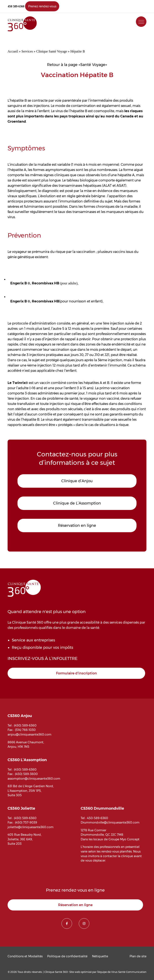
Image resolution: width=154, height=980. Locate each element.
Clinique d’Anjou (77, 481)
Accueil (13, 51)
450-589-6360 (98, 818)
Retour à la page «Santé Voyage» (77, 65)
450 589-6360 (16, 6)
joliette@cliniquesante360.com (31, 827)
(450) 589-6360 (25, 725)
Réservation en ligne (77, 525)
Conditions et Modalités (25, 956)
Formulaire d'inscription (76, 673)
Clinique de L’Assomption (77, 503)
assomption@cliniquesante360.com (34, 779)
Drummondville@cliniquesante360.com (110, 822)
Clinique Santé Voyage (52, 51)
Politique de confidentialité (67, 956)
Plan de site (138, 956)
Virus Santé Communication (129, 972)
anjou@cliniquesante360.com (29, 734)
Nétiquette (100, 956)
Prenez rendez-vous (42, 6)
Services (27, 51)
